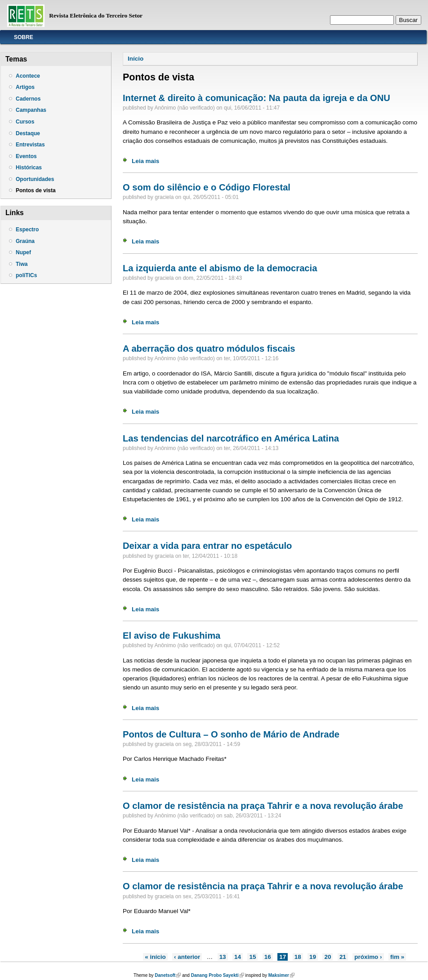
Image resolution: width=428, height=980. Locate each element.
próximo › (368, 957)
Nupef (23, 252)
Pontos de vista (36, 190)
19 (313, 957)
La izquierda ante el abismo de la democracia (220, 268)
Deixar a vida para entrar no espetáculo (207, 546)
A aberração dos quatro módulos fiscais (209, 349)
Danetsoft (168, 975)
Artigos (25, 87)
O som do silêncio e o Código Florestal (207, 187)
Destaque (28, 133)
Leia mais (145, 161)
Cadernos (28, 99)
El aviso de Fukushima (172, 636)
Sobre (24, 37)
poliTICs (26, 275)
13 (223, 957)
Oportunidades (35, 179)
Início (136, 59)
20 (328, 957)
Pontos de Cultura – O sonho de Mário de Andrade (231, 734)
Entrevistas (30, 145)
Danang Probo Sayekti (218, 975)
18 (298, 957)
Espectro (27, 230)
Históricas (29, 168)
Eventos (26, 156)
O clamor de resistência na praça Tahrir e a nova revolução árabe (263, 806)
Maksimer (281, 975)
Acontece (28, 76)
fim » (397, 957)
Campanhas (31, 110)
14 (238, 957)
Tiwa (22, 264)
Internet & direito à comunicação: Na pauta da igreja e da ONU (256, 98)
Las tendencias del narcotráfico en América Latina (231, 438)
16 (268, 957)
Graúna (25, 241)
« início (155, 957)
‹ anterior (187, 957)
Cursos (25, 122)
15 (252, 957)
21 (343, 957)
